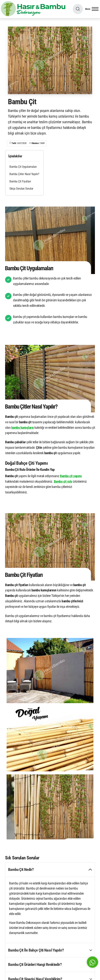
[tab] (50, 870)
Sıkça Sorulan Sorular (21, 189)
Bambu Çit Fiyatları (20, 181)
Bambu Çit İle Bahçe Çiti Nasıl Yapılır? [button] (36, 950)
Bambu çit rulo (63, 481)
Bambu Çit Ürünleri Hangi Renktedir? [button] (35, 964)
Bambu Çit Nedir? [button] (21, 869)
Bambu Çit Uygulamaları (23, 167)
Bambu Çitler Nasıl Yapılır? (24, 174)
